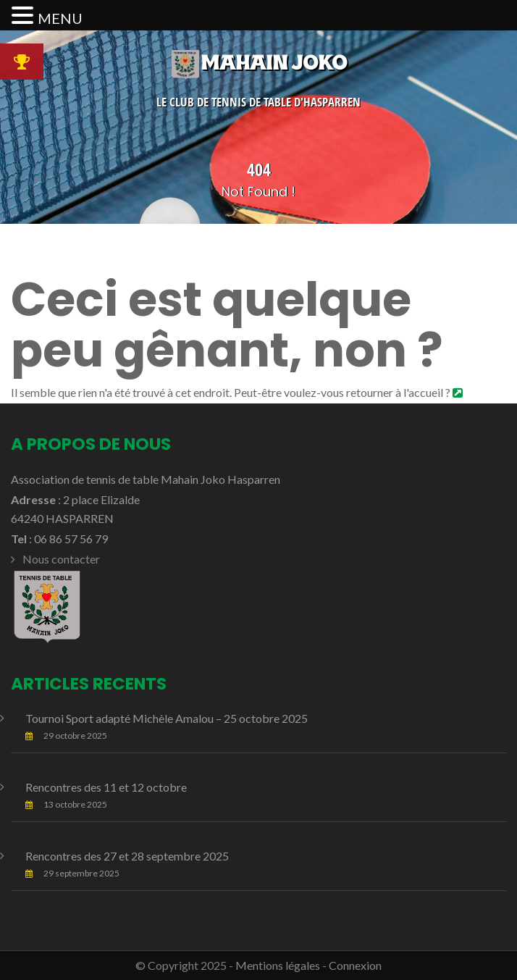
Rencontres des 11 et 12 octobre (106, 787)
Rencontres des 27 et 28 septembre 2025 (127, 856)
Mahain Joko (258, 62)
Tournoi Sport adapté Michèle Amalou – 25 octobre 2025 (167, 718)
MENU (60, 18)
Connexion (355, 965)
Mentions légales (278, 965)
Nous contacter (61, 559)
